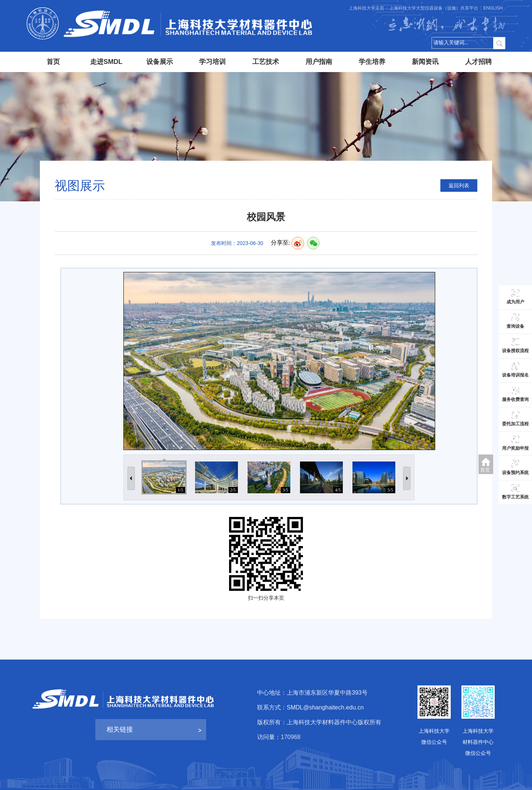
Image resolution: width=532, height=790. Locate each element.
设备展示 (160, 62)
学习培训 (212, 62)
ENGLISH (493, 8)
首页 (53, 62)
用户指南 (319, 62)
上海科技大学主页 (366, 8)
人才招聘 (478, 62)
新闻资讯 (425, 62)
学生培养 (372, 62)
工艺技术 (266, 62)
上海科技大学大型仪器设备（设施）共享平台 (434, 8)
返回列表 (459, 185)
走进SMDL (106, 62)
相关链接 (120, 729)
